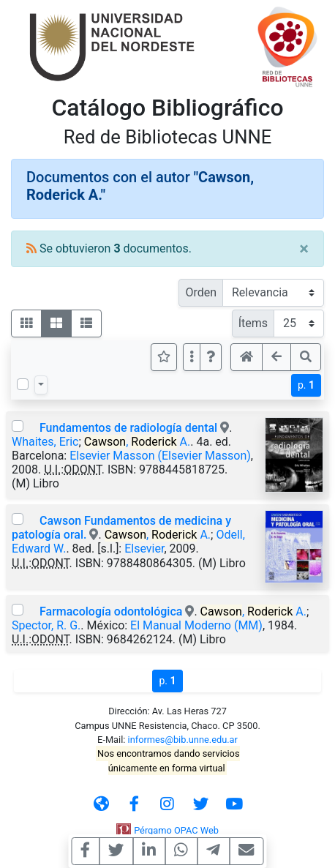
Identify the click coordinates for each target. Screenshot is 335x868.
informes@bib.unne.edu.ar (183, 740)
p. (306, 385)
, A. (137, 442)
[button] (211, 357)
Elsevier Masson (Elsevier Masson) (160, 456)
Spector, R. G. (46, 625)
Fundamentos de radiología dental (128, 428)
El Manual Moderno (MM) (196, 625)
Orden (201, 292)
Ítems (253, 323)
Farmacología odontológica (111, 611)
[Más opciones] (192, 357)
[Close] (304, 249)
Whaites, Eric (45, 442)
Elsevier (144, 549)
